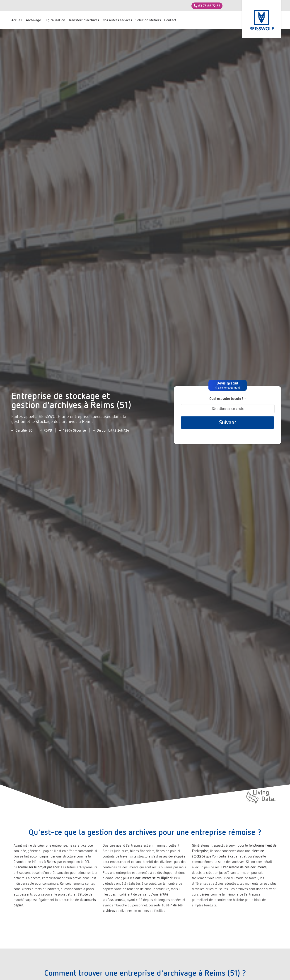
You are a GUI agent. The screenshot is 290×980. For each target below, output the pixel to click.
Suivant (228, 423)
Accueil (17, 20)
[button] (228, 385)
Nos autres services (117, 20)
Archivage (33, 20)
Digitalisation (55, 20)
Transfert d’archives (84, 20)
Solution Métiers (148, 20)
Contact (170, 20)
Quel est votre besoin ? (228, 399)
